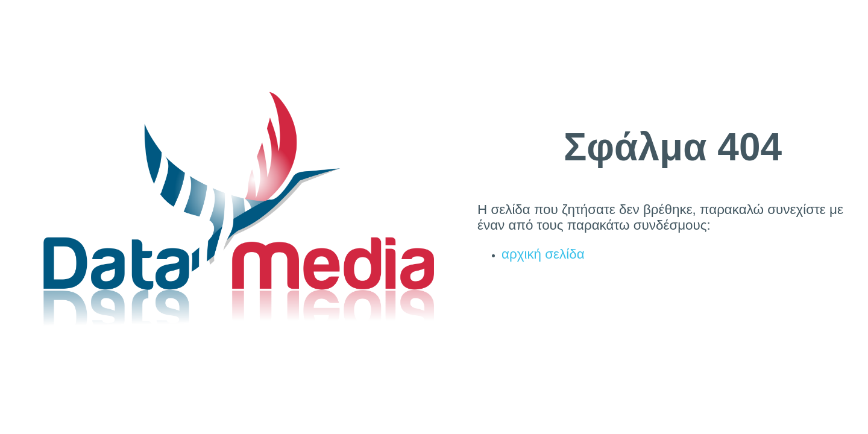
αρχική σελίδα (543, 254)
